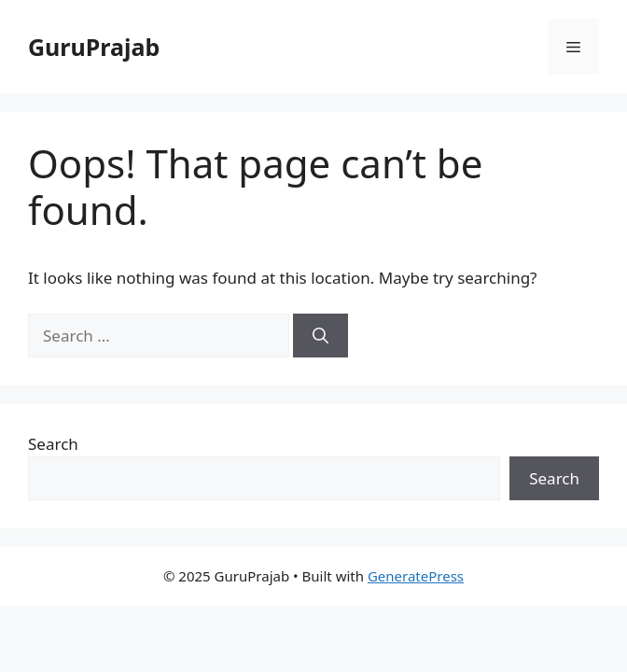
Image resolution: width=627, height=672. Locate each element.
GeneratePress (416, 576)
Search (53, 444)
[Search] (320, 336)
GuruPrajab (94, 47)
